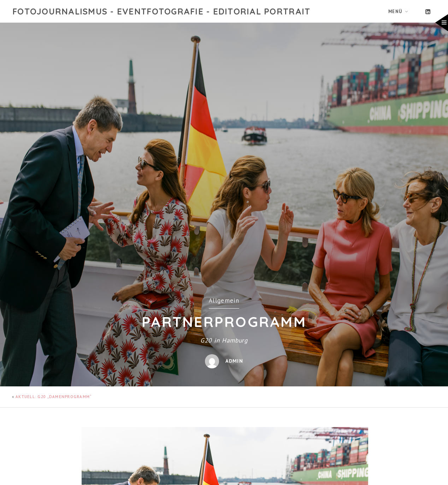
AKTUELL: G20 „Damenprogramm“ (54, 397)
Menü (395, 11)
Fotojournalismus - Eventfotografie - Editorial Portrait (161, 11)
